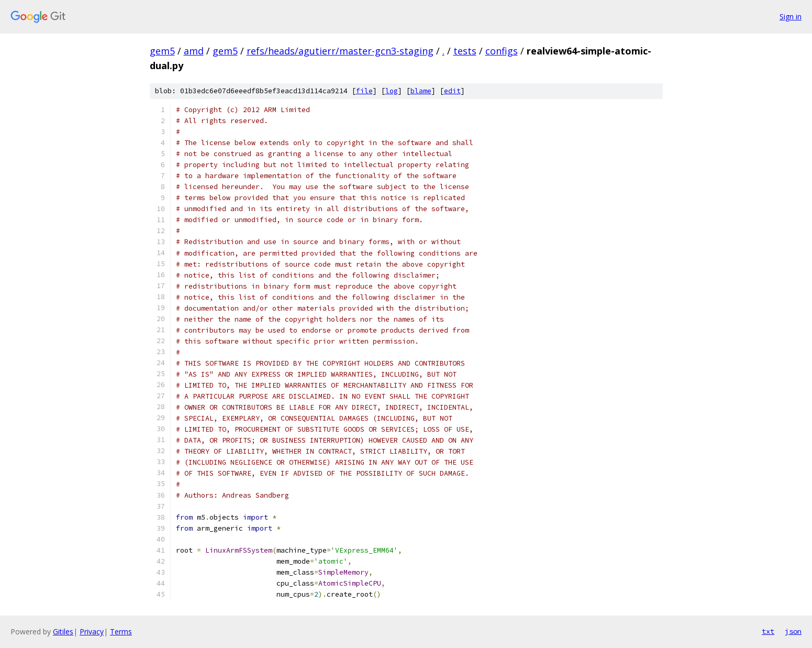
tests (465, 51)
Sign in (791, 17)
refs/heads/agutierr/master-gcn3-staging (340, 51)
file (364, 91)
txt (768, 631)
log (392, 91)
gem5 (162, 51)
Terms (121, 631)
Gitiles (63, 631)
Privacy (92, 631)
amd (194, 51)
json (793, 631)
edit (452, 91)
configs (502, 51)
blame (421, 91)
